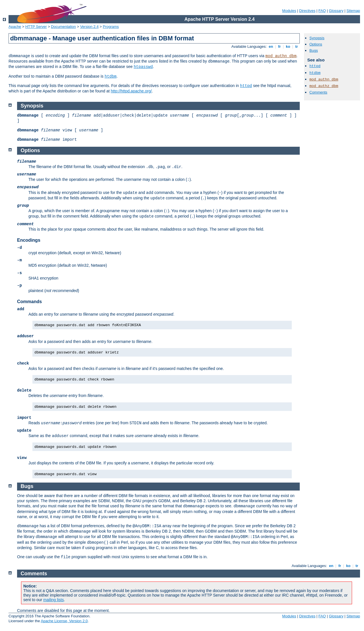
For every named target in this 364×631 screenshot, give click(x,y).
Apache (15, 27)
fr (279, 46)
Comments (318, 92)
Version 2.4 (89, 27)
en (271, 46)
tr (297, 46)
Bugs (314, 50)
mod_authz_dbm (324, 86)
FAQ (322, 11)
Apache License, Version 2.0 (64, 621)
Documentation (63, 27)
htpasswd (143, 67)
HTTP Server (36, 27)
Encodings (29, 240)
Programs (111, 27)
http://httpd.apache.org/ (131, 91)
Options (316, 44)
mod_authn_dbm (281, 56)
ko (288, 46)
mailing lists (53, 600)
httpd (246, 86)
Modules (289, 11)
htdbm (111, 76)
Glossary (336, 11)
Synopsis (317, 38)
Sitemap (353, 11)
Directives (307, 11)
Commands (29, 302)
